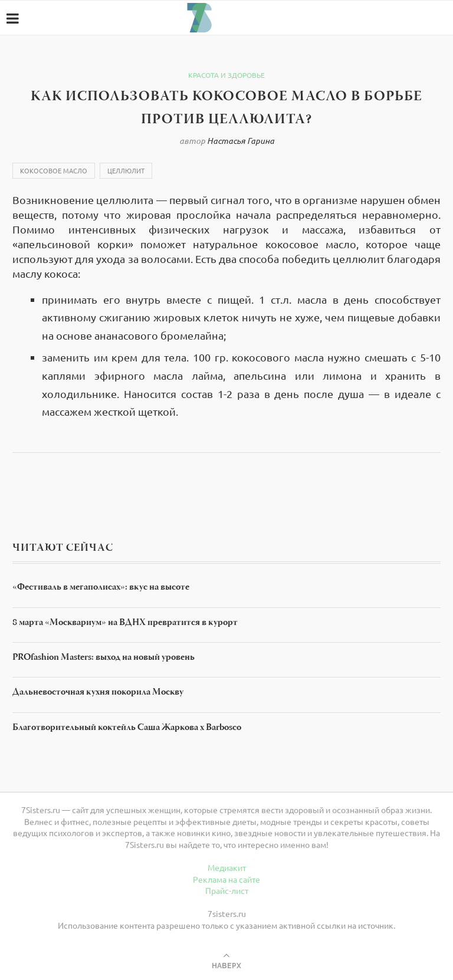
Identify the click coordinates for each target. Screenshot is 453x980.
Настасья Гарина (241, 141)
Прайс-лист (227, 890)
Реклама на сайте (226, 879)
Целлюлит (126, 170)
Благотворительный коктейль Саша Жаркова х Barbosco (127, 728)
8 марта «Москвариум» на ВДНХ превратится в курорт (125, 623)
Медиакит (227, 867)
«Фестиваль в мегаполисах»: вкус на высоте (101, 588)
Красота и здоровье (226, 75)
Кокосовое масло (54, 170)
